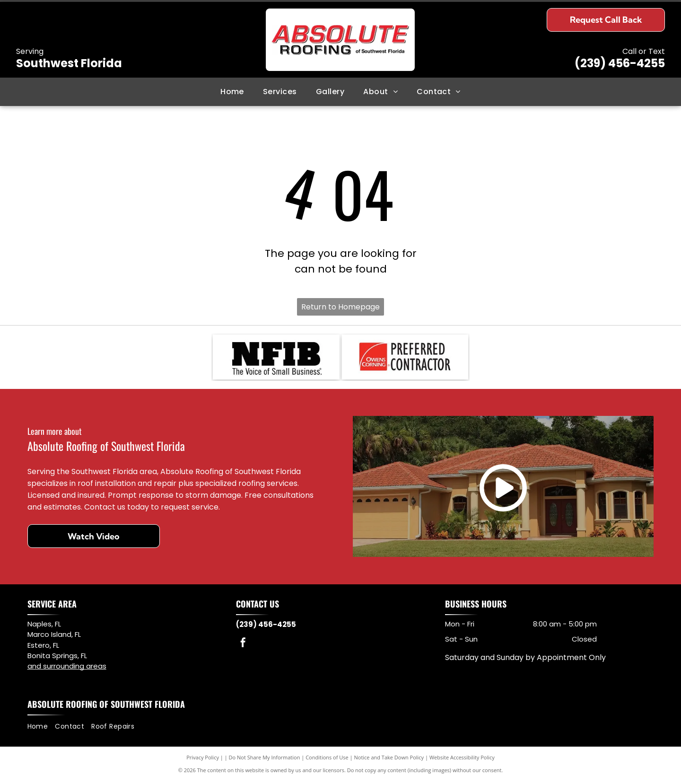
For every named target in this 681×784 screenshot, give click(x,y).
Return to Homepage (340, 307)
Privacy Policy (203, 760)
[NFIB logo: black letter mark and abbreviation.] (276, 358)
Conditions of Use (327, 760)
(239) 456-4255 (620, 63)
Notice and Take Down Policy (389, 760)
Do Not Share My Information (265, 760)
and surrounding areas (67, 668)
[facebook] (243, 646)
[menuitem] (232, 92)
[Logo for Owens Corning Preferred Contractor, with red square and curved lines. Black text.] (405, 358)
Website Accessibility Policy (462, 760)
